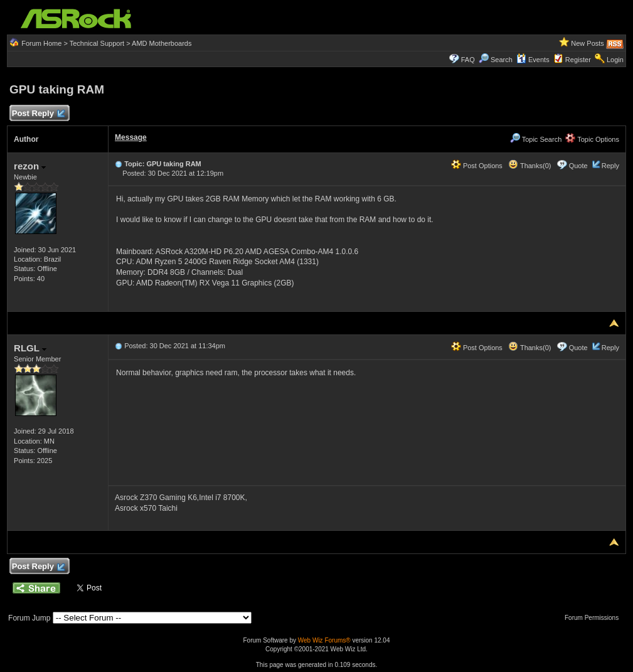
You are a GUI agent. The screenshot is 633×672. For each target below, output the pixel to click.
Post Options (477, 166)
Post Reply (38, 114)
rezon (30, 166)
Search (502, 60)
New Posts (588, 43)
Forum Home (41, 43)
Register (578, 60)
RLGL (30, 348)
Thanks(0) (529, 166)
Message (131, 137)
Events (533, 60)
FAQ (468, 60)
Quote (578, 166)
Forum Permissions (595, 618)
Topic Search (536, 139)
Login (615, 60)
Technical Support (97, 43)
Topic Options (592, 139)
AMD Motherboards (162, 43)
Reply (610, 166)
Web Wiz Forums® (324, 640)
